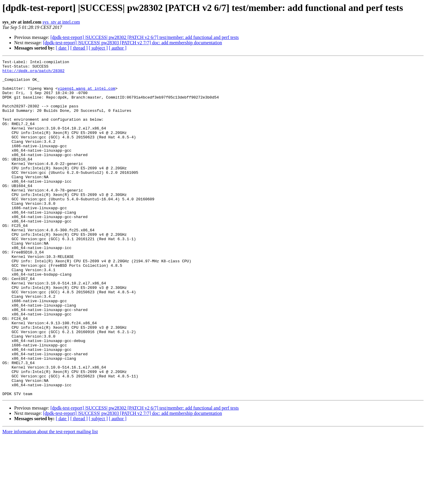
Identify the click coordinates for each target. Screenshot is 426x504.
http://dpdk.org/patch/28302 (34, 73)
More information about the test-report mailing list (50, 499)
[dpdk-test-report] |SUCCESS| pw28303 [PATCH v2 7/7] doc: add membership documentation (133, 43)
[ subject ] (98, 48)
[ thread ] (79, 48)
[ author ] (118, 48)
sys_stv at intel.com (61, 22)
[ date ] (62, 48)
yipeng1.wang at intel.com (86, 94)
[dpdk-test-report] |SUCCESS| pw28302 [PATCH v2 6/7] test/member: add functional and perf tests (145, 37)
